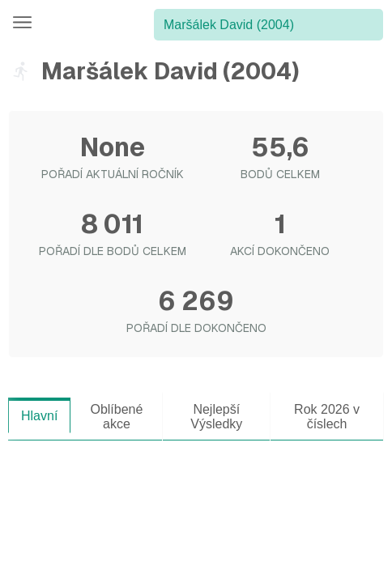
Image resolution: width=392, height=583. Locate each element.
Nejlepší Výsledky (216, 417)
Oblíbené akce (116, 417)
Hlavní (39, 416)
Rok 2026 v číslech (327, 417)
